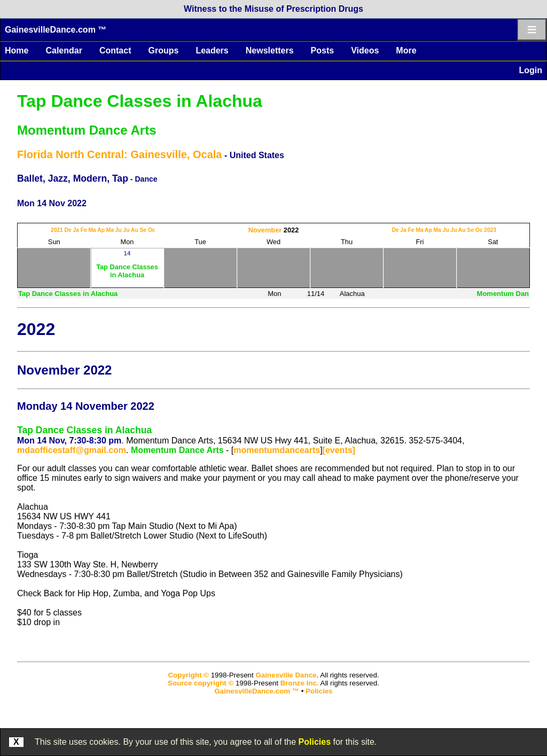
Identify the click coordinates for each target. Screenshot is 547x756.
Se (143, 230)
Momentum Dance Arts (87, 130)
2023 (490, 230)
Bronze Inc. (300, 683)
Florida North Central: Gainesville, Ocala (119, 154)
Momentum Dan (503, 294)
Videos (365, 50)
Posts (323, 50)
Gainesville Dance (286, 675)
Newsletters (270, 50)
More (406, 50)
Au (135, 230)
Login (530, 70)
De (68, 230)
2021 (57, 230)
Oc (152, 230)
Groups (163, 50)
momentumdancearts (277, 450)
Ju (119, 230)
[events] (339, 450)
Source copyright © (201, 683)
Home (17, 50)
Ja (76, 230)
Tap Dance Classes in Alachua (140, 101)
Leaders (212, 50)
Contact (115, 50)
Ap (101, 230)
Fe (84, 230)
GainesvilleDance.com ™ (56, 30)
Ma (92, 230)
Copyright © (188, 675)
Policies (315, 742)
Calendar (64, 50)
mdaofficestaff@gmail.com (72, 450)
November (265, 230)
